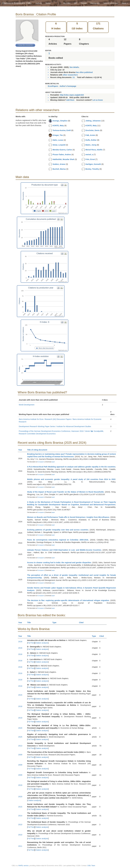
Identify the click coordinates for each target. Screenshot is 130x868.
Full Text (31, 643)
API (76, 3)
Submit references (111, 3)
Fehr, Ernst (90, 159)
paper (53, 462)
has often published (84, 72)
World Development (27, 405)
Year (21, 450)
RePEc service (24, 866)
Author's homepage (68, 86)
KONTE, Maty (58, 126)
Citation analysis (42, 643)
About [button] (125, 3)
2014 (20, 816)
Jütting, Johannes (93, 121)
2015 (20, 695)
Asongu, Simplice (60, 121)
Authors (39, 3)
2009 (20, 755)
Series (48, 3)
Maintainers (95, 3)
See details (74, 67)
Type (56, 623)
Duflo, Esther (91, 140)
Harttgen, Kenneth (93, 164)
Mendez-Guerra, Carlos (62, 150)
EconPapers (53, 86)
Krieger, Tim (58, 135)
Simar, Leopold (59, 145)
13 (74, 77)
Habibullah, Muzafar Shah (63, 159)
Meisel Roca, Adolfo (94, 150)
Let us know (98, 100)
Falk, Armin (90, 135)
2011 (20, 846)
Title (30, 623)
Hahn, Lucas (58, 140)
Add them (70, 100)
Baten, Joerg (91, 145)
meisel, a (89, 155)
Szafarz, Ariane (59, 164)
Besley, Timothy (92, 169)
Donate (84, 3)
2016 (20, 642)
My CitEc (67, 3)
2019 (20, 718)
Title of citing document (38, 450)
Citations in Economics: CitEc (17, 3)
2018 (20, 706)
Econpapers (41, 462)
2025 (20, 737)
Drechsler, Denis (93, 130)
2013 (20, 746)
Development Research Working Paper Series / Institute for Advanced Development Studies (55, 426)
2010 (20, 825)
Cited (82, 623)
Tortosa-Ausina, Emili (62, 130)
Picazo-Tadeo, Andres (62, 155)
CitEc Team (91, 866)
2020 (20, 728)
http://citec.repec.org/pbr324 (72, 95)
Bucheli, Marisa (59, 169)
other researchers (70, 75)
